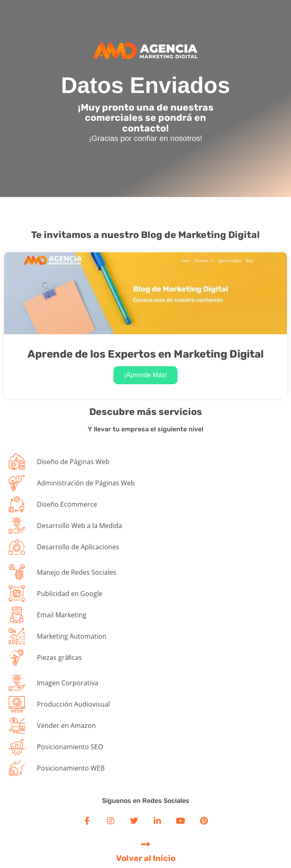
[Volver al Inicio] (146, 844)
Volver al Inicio (146, 858)
